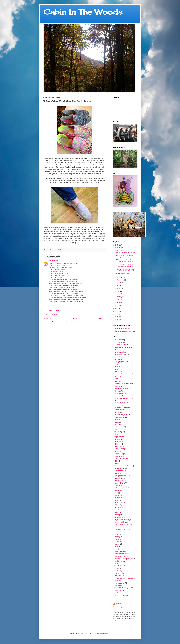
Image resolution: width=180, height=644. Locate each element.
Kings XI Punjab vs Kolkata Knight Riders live (63, 285)
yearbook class (119, 593)
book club (118, 376)
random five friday (120, 522)
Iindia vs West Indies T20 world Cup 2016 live (63, 263)
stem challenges (120, 551)
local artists (118, 490)
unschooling (118, 576)
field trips (117, 429)
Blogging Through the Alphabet (124, 374)
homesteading (119, 471)
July (118, 286)
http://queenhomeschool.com (124, 329)
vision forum (118, 581)
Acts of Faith (119, 342)
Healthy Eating (119, 454)
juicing (117, 473)
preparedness (119, 517)
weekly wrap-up (120, 583)
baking (117, 357)
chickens (117, 386)
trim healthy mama (120, 571)
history (117, 464)
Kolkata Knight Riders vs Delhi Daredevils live (63, 281)
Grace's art (118, 446)
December (120, 247)
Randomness (119, 527)
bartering (117, 359)
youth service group (121, 595)
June (118, 288)
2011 (117, 314)
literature (117, 485)
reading (117, 532)
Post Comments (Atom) (60, 322)
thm (116, 564)
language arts (119, 478)
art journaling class (121, 354)
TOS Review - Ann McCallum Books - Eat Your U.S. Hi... (126, 270)
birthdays (118, 369)
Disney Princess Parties (122, 407)
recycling (117, 537)
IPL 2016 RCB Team (55, 277)
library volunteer (120, 483)
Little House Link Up (121, 488)
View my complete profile (121, 607)
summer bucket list (121, 554)
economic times (120, 417)
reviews (117, 542)
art (115, 350)
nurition (117, 500)
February (120, 300)
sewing (117, 546)
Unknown (52, 260)
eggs (116, 420)
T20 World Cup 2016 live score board (61, 267)
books (116, 379)
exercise (117, 422)
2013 (117, 309)
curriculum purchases (121, 403)
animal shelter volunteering (123, 347)
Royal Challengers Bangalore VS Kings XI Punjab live (66, 299)
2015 (117, 245)
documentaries (119, 410)
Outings (117, 505)
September (120, 280)
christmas (118, 391)
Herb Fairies (118, 456)
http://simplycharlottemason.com (125, 331)
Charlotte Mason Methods (123, 384)
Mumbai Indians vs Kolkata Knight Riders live (63, 289)
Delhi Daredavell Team (56, 271)
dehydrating (118, 405)
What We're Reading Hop (123, 588)
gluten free (118, 444)
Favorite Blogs (119, 427)
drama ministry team (121, 415)
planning (117, 515)
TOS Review (119, 566)
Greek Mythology (120, 449)
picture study (119, 512)
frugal (116, 434)
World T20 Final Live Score (57, 265)
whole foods (118, 590)
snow (116, 549)
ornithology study (120, 503)
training (117, 568)
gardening (118, 439)
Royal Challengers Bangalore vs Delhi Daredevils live (66, 283)
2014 (117, 306)
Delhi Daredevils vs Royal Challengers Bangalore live (66, 301)
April (118, 294)
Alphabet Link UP (120, 345)
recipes (117, 534)
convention (118, 396)
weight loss (118, 585)
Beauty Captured (120, 362)
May (118, 291)
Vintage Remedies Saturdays (124, 578)
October (119, 277)
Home (75, 319)
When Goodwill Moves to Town (126, 253)
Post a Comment (52, 314)
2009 (117, 320)
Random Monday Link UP (123, 525)
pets (116, 510)
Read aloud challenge (122, 529)
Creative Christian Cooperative (124, 398)
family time (118, 425)
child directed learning (122, 389)
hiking (116, 461)
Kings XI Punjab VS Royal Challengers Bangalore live (66, 295)
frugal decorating (120, 437)
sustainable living (120, 556)
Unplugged (118, 573)
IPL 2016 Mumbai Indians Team (59, 273)
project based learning (122, 520)
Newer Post (48, 319)
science (117, 544)
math (116, 493)
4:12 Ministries (119, 340)
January (119, 302)
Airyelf (94, 633)
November (120, 250)
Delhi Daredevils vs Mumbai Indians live (61, 287)
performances (119, 507)
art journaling (119, 352)
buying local (118, 381)
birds (116, 367)
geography (118, 442)
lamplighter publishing (122, 476)
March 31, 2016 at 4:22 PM (57, 310)
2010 (117, 317)
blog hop (117, 372)
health (117, 451)
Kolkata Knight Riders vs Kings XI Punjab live (63, 293)
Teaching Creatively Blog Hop (124, 559)
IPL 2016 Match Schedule (57, 269)
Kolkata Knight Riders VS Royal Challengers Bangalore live (68, 297)
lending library (119, 481)
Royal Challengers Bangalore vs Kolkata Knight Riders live (67, 291)
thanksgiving (119, 561)
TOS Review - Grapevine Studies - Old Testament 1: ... (126, 261)
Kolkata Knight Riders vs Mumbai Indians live (63, 279)
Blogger (107, 633)
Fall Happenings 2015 (123, 274)
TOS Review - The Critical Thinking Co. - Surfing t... (125, 265)
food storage (119, 432)
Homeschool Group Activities (124, 466)
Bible (116, 364)
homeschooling (119, 468)
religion (117, 539)
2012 (117, 311)
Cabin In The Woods (83, 12)
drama (117, 412)
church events (119, 393)
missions (117, 495)
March (119, 297)
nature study (119, 498)
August (119, 283)
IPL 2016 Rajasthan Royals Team (59, 275)
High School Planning (121, 459)
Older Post (102, 319)
